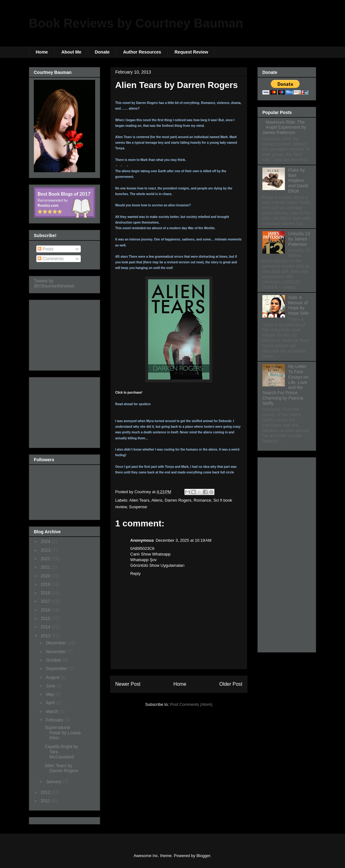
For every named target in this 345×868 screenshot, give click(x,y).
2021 (46, 567)
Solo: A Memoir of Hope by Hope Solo (299, 305)
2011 (46, 801)
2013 (46, 636)
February (55, 720)
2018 (46, 593)
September (57, 669)
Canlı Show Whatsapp (150, 554)
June (51, 686)
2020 (46, 576)
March (52, 711)
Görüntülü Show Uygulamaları (157, 565)
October (54, 660)
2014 (46, 627)
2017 (46, 601)
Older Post (231, 684)
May (50, 694)
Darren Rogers (178, 500)
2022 (46, 559)
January (54, 782)
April (51, 703)
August (53, 677)
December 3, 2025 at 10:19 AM (183, 540)
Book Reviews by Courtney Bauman (136, 23)
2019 (46, 584)
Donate (102, 52)
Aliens (157, 500)
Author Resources (142, 52)
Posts (46, 249)
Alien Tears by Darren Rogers (62, 768)
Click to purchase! (129, 393)
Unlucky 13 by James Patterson (299, 239)
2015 (46, 618)
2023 (46, 550)
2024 (46, 541)
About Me (71, 52)
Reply (135, 573)
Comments (51, 259)
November (56, 652)
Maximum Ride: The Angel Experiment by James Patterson (284, 127)
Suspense (138, 507)
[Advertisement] (65, 333)
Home (42, 52)
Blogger (203, 856)
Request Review (191, 52)
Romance (203, 500)
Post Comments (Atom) (191, 704)
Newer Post (128, 684)
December (56, 643)
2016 (46, 610)
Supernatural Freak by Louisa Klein (63, 733)
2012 (46, 792)
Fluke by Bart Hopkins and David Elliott (298, 181)
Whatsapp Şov (144, 560)
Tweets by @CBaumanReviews (54, 283)
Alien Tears (139, 500)
